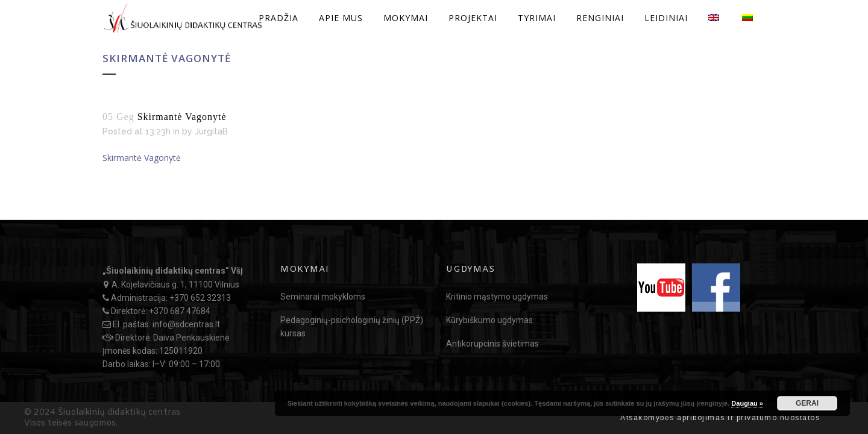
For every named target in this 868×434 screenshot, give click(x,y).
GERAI (807, 403)
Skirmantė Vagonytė (142, 158)
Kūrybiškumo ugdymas (489, 320)
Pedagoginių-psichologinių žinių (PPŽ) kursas (352, 327)
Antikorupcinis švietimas (492, 344)
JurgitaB (211, 131)
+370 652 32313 (200, 298)
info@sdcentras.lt (186, 324)
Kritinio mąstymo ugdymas (497, 297)
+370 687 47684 (180, 311)
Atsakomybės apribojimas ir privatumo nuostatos (720, 418)
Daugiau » (747, 403)
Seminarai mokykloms (323, 297)
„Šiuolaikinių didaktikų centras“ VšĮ (173, 271)
